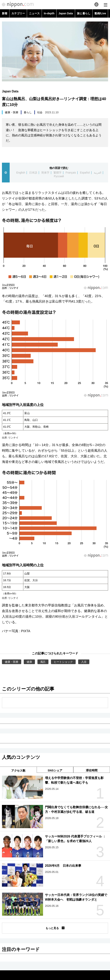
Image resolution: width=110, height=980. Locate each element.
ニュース (34, 13)
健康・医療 (12, 112)
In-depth (49, 13)
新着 (5, 13)
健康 (29, 662)
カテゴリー (18, 13)
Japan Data (66, 13)
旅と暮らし (84, 13)
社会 (40, 112)
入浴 (84, 662)
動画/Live (100, 13)
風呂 (43, 662)
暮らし (28, 112)
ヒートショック (63, 662)
